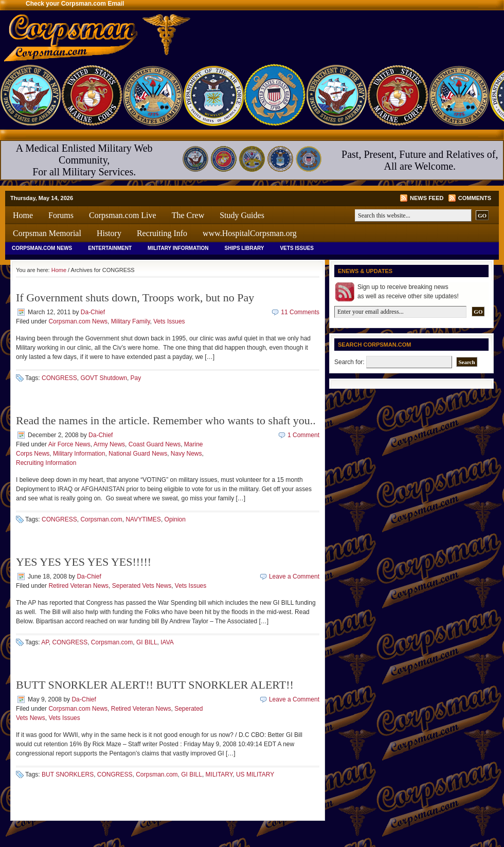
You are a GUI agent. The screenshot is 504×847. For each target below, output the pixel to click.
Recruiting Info (162, 233)
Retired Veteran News (78, 586)
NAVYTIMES (143, 519)
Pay (136, 378)
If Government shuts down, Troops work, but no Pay (135, 298)
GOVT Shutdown (104, 378)
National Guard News (138, 454)
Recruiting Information (46, 463)
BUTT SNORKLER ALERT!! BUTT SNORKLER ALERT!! (155, 685)
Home (23, 215)
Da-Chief (93, 312)
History (109, 233)
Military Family (131, 321)
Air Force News (69, 444)
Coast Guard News (155, 444)
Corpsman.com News (42, 248)
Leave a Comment (294, 576)
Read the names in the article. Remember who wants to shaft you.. (166, 420)
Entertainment (110, 248)
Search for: (349, 362)
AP (45, 642)
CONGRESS (59, 378)
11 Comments (300, 312)
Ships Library (245, 248)
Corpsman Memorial (47, 233)
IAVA (167, 642)
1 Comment (303, 435)
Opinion (175, 519)
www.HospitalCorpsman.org (250, 233)
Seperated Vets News (142, 586)
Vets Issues (297, 248)
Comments (475, 198)
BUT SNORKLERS (68, 774)
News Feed (427, 198)
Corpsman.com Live (123, 215)
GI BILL (147, 642)
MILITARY (219, 774)
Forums (61, 215)
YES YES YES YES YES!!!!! (84, 562)
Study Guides (242, 215)
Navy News (186, 454)
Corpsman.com (101, 519)
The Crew (188, 215)
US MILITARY (255, 774)
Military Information (178, 248)
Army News (109, 444)
